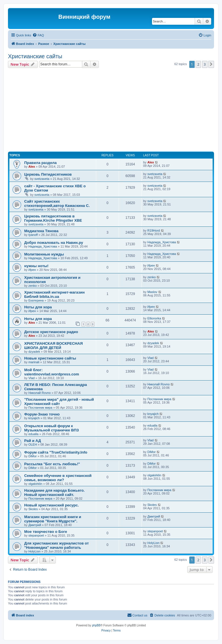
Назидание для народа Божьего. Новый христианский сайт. (54, 493)
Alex (32, 167)
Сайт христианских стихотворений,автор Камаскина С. (57, 203)
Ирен (32, 270)
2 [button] (198, 64)
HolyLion (35, 551)
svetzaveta (42, 179)
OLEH (33, 444)
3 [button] (205, 64)
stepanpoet (36, 535)
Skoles (33, 509)
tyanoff (33, 235)
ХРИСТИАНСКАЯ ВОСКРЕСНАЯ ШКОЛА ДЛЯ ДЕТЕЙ (54, 346)
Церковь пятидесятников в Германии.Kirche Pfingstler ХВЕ (53, 218)
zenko (33, 286)
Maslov (152, 292)
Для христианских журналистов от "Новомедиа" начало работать (56, 545)
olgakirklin (35, 484)
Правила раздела (40, 163)
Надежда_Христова (43, 246)
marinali (34, 362)
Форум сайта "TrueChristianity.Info (56, 452)
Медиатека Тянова (41, 231)
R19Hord (154, 230)
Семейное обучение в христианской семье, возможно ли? (58, 478)
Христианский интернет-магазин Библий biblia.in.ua (54, 294)
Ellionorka (154, 318)
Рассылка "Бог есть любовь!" (52, 464)
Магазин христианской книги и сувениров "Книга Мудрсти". (53, 519)
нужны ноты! (36, 266)
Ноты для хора (38, 307)
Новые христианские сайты (50, 358)
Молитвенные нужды (44, 254)
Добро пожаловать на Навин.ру (54, 243)
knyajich (34, 418)
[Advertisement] (115, 111)
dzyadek (34, 352)
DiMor (33, 456)
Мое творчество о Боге (46, 532)
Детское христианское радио (51, 332)
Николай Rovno (40, 393)
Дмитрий (35, 525)
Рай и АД (33, 441)
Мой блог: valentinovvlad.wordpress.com (52, 372)
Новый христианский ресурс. (52, 505)
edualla (33, 434)
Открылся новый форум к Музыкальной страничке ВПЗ (52, 428)
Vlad (151, 358)
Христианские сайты (35, 56)
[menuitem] (38, 35)
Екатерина (36, 300)
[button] (211, 64)
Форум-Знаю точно (42, 414)
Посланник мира (40, 408)
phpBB (96, 625)
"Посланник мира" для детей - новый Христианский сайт (59, 402)
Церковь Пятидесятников (48, 174)
